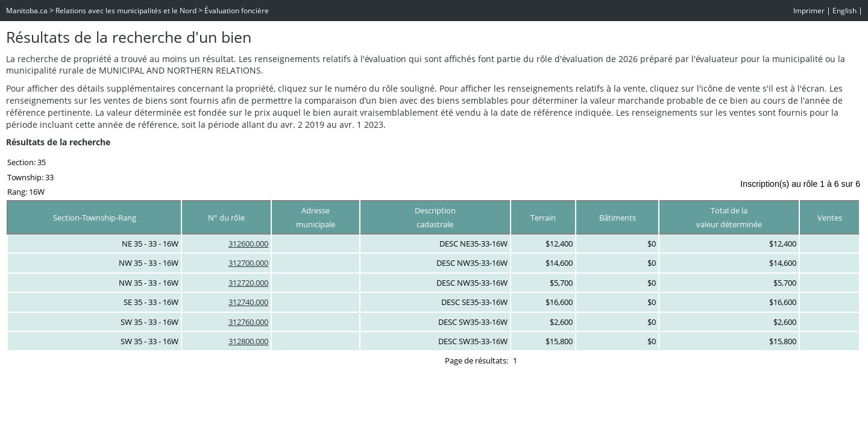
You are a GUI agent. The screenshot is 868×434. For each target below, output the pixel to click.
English (844, 11)
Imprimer (809, 11)
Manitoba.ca (27, 11)
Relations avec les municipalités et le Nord (126, 11)
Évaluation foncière (237, 11)
